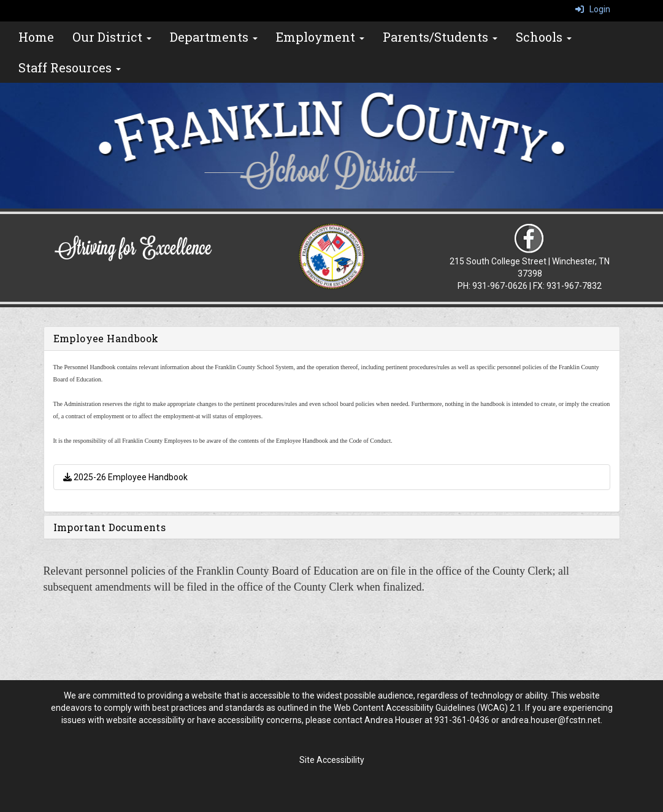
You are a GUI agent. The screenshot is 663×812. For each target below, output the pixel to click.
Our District (112, 37)
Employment (320, 37)
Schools (544, 37)
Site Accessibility (332, 760)
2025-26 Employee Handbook (125, 477)
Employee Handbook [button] (106, 338)
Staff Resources (70, 67)
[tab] (332, 339)
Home (36, 37)
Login (593, 9)
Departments (214, 37)
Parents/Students (440, 37)
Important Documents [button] (110, 527)
